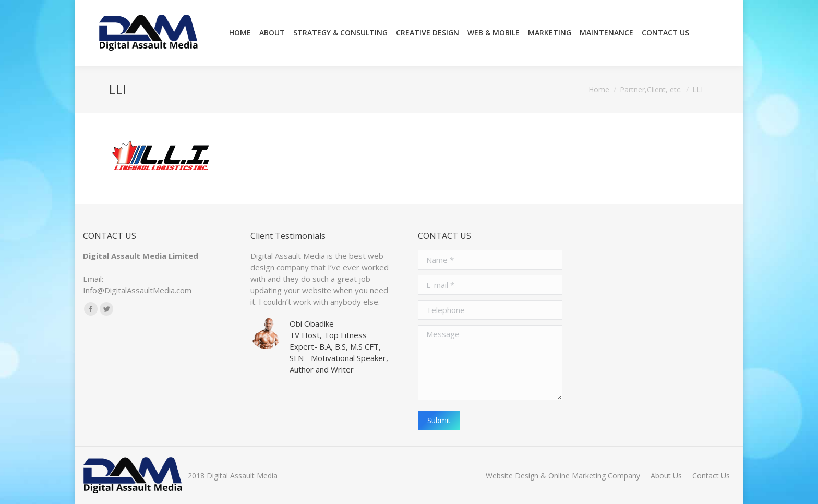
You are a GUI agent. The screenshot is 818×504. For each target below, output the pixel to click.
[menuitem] (240, 33)
